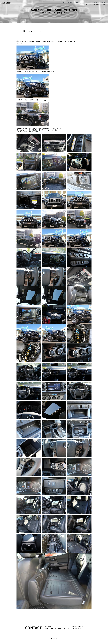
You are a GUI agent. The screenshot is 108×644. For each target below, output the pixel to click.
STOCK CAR (94, 2)
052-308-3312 (79, 629)
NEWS (70, 2)
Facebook (88, 4)
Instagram (96, 4)
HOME (63, 2)
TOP (14, 31)
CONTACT (103, 2)
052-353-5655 (79, 627)
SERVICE (85, 2)
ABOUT (77, 2)
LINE (103, 4)
